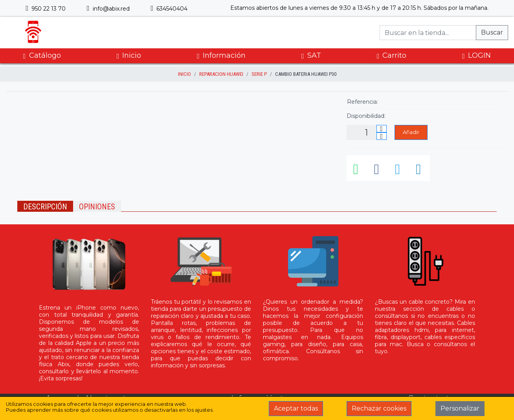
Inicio (129, 56)
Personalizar (460, 408)
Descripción (45, 207)
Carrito (392, 56)
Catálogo (42, 56)
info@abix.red (108, 9)
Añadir (411, 132)
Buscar (492, 32)
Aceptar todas (296, 408)
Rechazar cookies (379, 408)
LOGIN (476, 56)
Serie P (259, 74)
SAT (311, 56)
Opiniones (97, 207)
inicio (184, 74)
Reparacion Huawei (221, 74)
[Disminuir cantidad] (382, 136)
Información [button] (221, 55)
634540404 (169, 9)
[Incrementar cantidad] (382, 129)
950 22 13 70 (46, 9)
